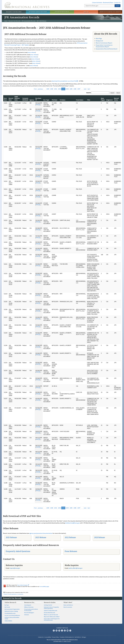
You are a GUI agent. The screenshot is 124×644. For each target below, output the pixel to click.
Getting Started (48, 605)
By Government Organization (12, 609)
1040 (52, 89)
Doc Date (38, 99)
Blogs (68, 631)
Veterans (27, 615)
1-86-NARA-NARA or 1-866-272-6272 (62, 641)
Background (99, 41)
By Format (7, 607)
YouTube (65, 631)
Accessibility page (44, 586)
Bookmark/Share (108, 3)
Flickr (70, 631)
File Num (55, 100)
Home (6, 21)
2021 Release (100, 537)
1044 (67, 89)
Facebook (54, 631)
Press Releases (71, 551)
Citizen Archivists (97, 3)
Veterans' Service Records (38, 12)
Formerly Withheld (25, 99)
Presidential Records (10, 613)
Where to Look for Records (51, 615)
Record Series (116, 99)
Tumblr (62, 631)
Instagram (59, 631)
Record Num (11, 99)
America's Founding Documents (110, 12)
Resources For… (30, 602)
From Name (80, 100)
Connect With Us (62, 628)
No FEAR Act (78, 637)
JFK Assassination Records (29, 21)
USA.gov (84, 637)
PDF (37, 105)
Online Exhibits (8, 621)
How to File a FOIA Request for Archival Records (52, 619)
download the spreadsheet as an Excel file (64, 81)
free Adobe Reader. (23, 585)
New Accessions (68, 607)
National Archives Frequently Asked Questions (51, 608)
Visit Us (86, 12)
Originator (109, 100)
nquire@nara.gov (15, 568)
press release (32, 52)
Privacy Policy (55, 637)
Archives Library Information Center (12, 618)
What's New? (68, 602)
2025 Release (11, 537)
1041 (56, 89)
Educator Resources (62, 12)
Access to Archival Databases (12, 615)
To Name (62, 100)
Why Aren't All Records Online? (52, 617)
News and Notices (68, 605)
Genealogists (28, 605)
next (85, 89)
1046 (75, 89)
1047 (79, 89)
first (35, 89)
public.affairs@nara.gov (76, 568)
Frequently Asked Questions (18, 551)
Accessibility (48, 637)
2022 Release (70, 537)
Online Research (10, 602)
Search (118, 6)
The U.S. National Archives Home (27, 5)
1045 (71, 89)
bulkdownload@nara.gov (72, 523)
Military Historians (29, 607)
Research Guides (50, 602)
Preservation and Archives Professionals (31, 610)
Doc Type (46, 100)
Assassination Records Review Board (107, 49)
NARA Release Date (17, 98)
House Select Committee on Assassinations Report (104, 46)
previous (40, 89)
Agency (32, 100)
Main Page (99, 38)
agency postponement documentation (41, 533)
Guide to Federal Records (51, 611)
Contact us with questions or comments (13, 594)
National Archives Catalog (11, 611)
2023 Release (41, 537)
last (89, 89)
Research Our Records (14, 12)
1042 (59, 89)
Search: (89, 93)
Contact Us (117, 3)
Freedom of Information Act (67, 637)
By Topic (7, 605)
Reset (118, 93)
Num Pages (103, 99)
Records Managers (29, 613)
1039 (48, 89)
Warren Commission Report (104, 43)
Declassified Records (49, 613)
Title (89, 100)
